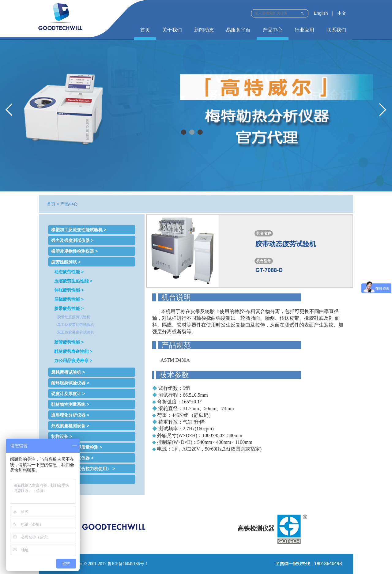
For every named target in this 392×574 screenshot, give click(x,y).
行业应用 (304, 30)
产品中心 (273, 30)
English (321, 13)
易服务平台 (238, 30)
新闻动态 (204, 30)
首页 (145, 30)
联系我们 (336, 30)
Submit (302, 13)
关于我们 (172, 30)
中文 (342, 13)
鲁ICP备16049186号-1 (128, 564)
